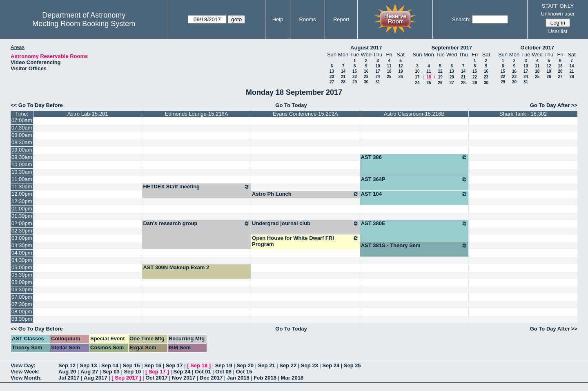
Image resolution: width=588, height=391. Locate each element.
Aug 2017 (96, 378)
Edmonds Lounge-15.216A (197, 114)
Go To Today (291, 105)
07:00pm (22, 297)
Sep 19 (224, 365)
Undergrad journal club (305, 223)
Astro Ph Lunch (305, 194)
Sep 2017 (126, 378)
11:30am (22, 187)
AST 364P (414, 179)
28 (343, 82)
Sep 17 (174, 365)
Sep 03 (111, 372)
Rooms (307, 19)
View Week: (25, 372)
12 (400, 66)
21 (343, 77)
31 (378, 82)
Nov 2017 (184, 378)
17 (378, 71)
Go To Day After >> (554, 105)
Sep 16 (153, 365)
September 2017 (452, 48)
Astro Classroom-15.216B (414, 114)
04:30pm (22, 260)
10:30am (22, 172)
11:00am (22, 179)
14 (343, 71)
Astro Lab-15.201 (88, 114)
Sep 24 (331, 365)
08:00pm (22, 312)
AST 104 (414, 194)
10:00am (22, 164)
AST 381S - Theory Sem (414, 246)
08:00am (22, 135)
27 (332, 82)
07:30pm (22, 304)
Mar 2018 (292, 378)
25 (389, 77)
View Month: (26, 378)
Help (278, 19)
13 (332, 71)
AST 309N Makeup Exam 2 (176, 267)
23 (366, 77)
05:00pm (22, 267)
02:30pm (22, 231)
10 (378, 66)
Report (341, 19)
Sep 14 (110, 365)
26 (400, 77)
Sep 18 (199, 365)
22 (355, 77)
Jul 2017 (69, 378)
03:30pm (22, 245)
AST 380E (414, 223)
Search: (461, 19)
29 (355, 82)
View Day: (23, 365)
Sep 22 (288, 365)
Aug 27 (89, 372)
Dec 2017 (211, 378)
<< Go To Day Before (37, 105)
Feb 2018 (265, 378)
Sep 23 (310, 365)
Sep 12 (67, 365)
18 (389, 71)
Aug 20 (67, 372)
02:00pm (22, 223)
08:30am (22, 142)
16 (366, 71)
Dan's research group (196, 223)
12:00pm (22, 194)
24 (378, 77)
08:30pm (22, 319)
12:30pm (22, 201)
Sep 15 (131, 365)
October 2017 (537, 48)
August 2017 (366, 48)
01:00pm (22, 209)
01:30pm (22, 216)
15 (355, 71)
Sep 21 (267, 365)
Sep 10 (132, 372)
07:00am (22, 120)
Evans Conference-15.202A (305, 114)
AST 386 (414, 157)
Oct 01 (203, 372)
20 (332, 77)
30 (366, 82)
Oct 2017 (156, 378)
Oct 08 (223, 372)
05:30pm (22, 275)
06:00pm (22, 282)
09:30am (22, 157)
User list (558, 31)
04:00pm (22, 253)
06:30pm (22, 289)
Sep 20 (245, 365)
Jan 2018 (238, 378)
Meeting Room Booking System (84, 24)
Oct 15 (244, 372)
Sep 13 (89, 365)
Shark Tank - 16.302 (523, 114)
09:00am (22, 150)
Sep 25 (352, 365)
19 (400, 71)
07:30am (22, 128)
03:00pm (22, 238)
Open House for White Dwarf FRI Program (305, 241)
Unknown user (558, 14)
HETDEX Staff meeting (196, 187)
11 (389, 66)
